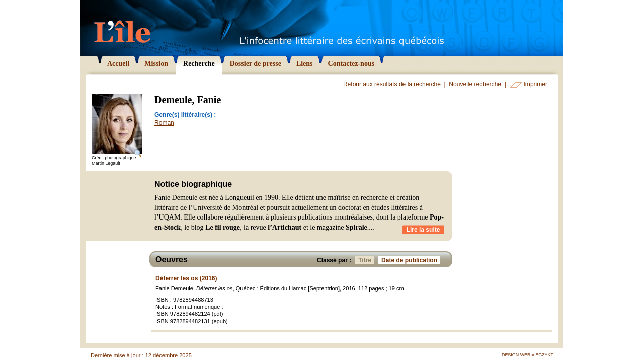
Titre (366, 260)
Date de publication (411, 260)
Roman (164, 123)
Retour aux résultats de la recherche (392, 84)
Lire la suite (423, 230)
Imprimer (536, 84)
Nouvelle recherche (475, 84)
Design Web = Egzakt (528, 355)
